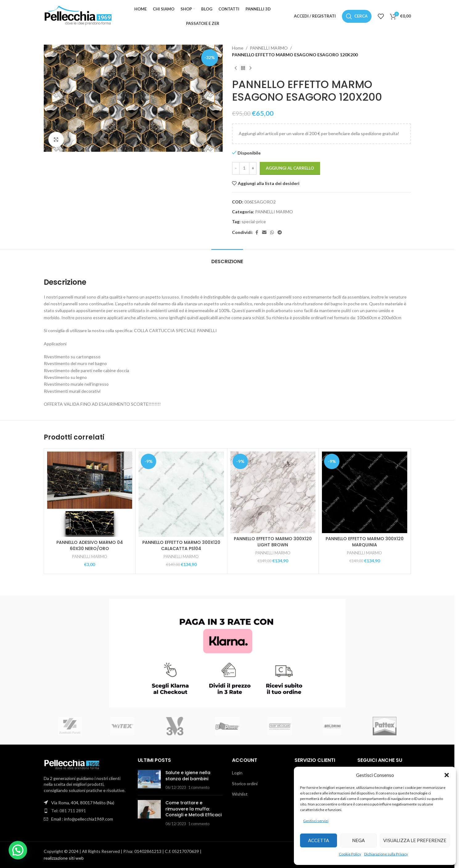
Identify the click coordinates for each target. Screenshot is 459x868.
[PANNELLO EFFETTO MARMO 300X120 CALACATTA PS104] (181, 494)
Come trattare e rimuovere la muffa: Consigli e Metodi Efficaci (193, 809)
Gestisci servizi (316, 821)
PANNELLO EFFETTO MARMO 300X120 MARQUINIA (365, 542)
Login (237, 773)
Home (238, 48)
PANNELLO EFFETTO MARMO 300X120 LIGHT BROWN (273, 542)
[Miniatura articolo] (149, 780)
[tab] (227, 258)
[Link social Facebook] (257, 233)
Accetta (319, 840)
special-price (254, 221)
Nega (358, 840)
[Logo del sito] (78, 16)
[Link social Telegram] (280, 233)
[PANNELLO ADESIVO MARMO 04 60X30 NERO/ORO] (90, 494)
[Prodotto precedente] (236, 68)
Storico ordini (245, 784)
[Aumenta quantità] (253, 168)
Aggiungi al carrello (290, 168)
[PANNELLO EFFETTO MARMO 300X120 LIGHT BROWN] (273, 492)
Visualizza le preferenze (415, 840)
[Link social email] (264, 233)
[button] (447, 775)
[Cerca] (357, 16)
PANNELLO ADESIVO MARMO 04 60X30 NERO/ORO (90, 545)
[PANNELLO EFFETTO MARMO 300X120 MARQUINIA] (365, 492)
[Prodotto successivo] (250, 68)
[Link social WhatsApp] (272, 233)
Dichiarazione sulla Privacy (386, 854)
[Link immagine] (71, 764)
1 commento (199, 788)
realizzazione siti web (64, 858)
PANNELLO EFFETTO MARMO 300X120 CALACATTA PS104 (181, 545)
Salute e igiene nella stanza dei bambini (188, 776)
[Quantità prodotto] (244, 168)
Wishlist (240, 794)
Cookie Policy (350, 854)
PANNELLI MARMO (269, 48)
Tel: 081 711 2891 (69, 811)
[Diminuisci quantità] (236, 168)
